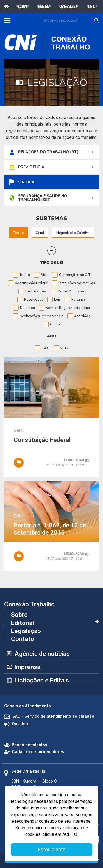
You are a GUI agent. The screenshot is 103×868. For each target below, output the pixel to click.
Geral (19, 430)
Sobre (19, 615)
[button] (52, 251)
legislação (74, 460)
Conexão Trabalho (29, 604)
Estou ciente (52, 849)
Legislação (26, 631)
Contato (23, 639)
